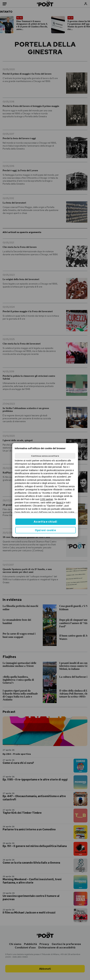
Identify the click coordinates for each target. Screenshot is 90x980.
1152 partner (47, 499)
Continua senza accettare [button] (45, 456)
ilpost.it (60, 503)
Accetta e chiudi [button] (45, 522)
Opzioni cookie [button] (45, 530)
